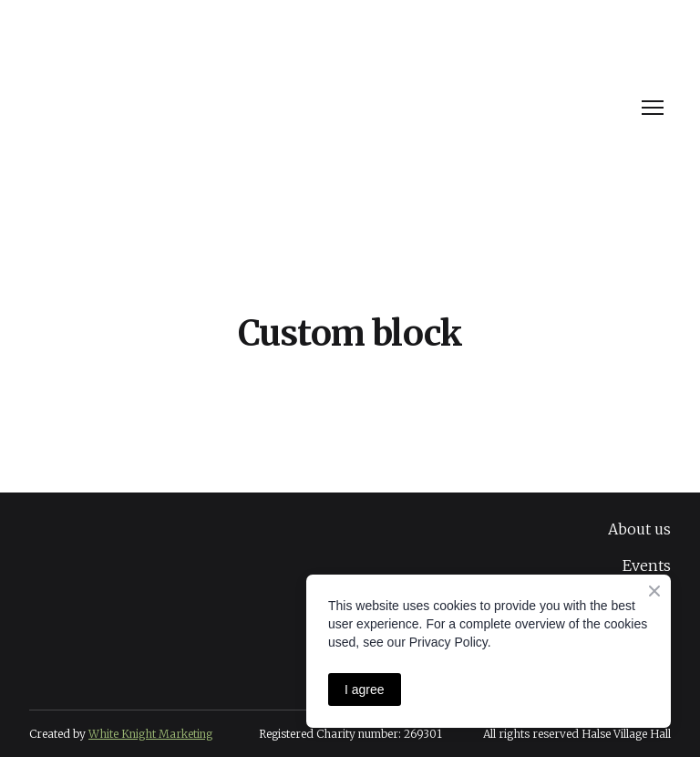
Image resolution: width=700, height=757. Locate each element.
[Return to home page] (166, 108)
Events (647, 565)
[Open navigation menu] (653, 108)
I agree (365, 690)
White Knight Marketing (150, 734)
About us (639, 529)
